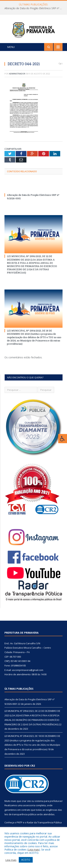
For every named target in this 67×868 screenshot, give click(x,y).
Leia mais (34, 849)
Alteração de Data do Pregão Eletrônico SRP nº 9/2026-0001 (34, 8)
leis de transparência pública (20, 820)
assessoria (29, 811)
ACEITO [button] (26, 860)
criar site (26, 806)
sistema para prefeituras (48, 806)
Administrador (17, 79)
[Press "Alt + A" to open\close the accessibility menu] (63, 439)
